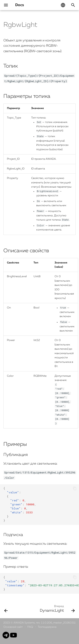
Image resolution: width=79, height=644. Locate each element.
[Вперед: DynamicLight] (57, 609)
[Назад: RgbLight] (6, 609)
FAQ (31, 627)
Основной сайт (13, 627)
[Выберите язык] (63, 5)
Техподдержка (47, 627)
